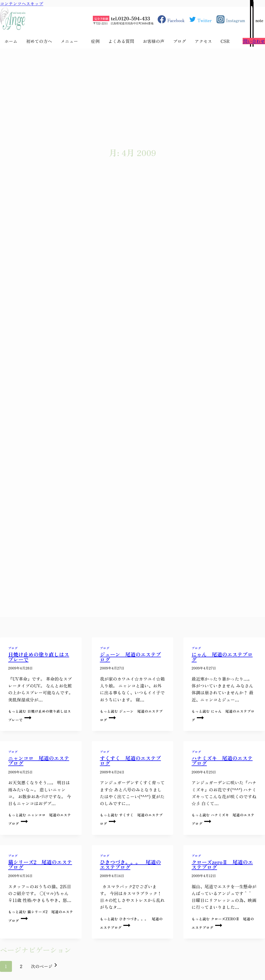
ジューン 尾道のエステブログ (130, 657)
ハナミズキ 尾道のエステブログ (222, 761)
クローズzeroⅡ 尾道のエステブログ (222, 864)
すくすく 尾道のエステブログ (130, 761)
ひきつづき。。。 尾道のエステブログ (130, 864)
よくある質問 (121, 41)
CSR (225, 41)
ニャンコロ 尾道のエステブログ (39, 761)
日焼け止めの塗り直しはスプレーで (39, 657)
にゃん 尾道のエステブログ (222, 657)
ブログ (179, 41)
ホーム (11, 41)
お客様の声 (153, 41)
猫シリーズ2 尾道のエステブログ (40, 864)
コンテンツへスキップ (22, 3)
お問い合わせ (252, 41)
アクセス (203, 41)
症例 (95, 41)
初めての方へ (39, 41)
